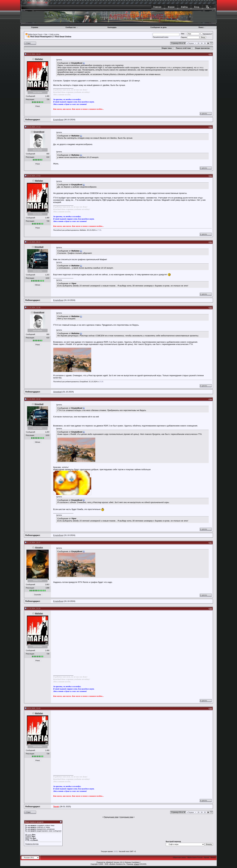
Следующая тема (126, 817)
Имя (183, 34)
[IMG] (27, 838)
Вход (197, 7)
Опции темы (167, 48)
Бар (46, 34)
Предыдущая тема (111, 817)
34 (202, 43)
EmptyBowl (58, 120)
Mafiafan (39, 59)
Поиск (202, 27)
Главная (157, 7)
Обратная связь (179, 857)
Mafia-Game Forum (35, 34)
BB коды (28, 835)
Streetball (39, 247)
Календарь (112, 27)
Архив (207, 857)
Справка (35, 27)
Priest (37, 106)
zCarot (136, 864)
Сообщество (72, 27)
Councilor (37, 595)
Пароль (184, 37)
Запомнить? (206, 34)
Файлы (184, 7)
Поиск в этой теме (183, 48)
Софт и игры (54, 34)
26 (198, 43)
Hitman (38, 285)
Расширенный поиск (161, 37)
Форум (171, 7)
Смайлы (28, 836)
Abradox (39, 547)
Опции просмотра (202, 48)
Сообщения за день (158, 27)
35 (205, 43)
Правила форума (32, 844)
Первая (190, 43)
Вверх (213, 857)
